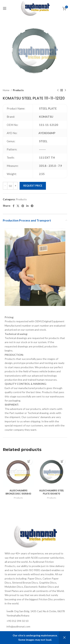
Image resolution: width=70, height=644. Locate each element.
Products (18, 90)
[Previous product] (58, 90)
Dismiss (64, 638)
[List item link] (35, 627)
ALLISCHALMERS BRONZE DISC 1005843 (18, 492)
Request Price (33, 186)
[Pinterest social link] (23, 206)
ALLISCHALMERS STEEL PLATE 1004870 (52, 492)
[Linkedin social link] (27, 206)
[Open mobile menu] (5, 8)
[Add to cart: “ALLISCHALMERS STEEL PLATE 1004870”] (62, 461)
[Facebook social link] (14, 206)
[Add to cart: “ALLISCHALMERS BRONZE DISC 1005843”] (29, 461)
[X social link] (18, 206)
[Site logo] (35, 8)
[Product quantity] (10, 186)
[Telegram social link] (32, 206)
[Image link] (35, 536)
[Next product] (65, 90)
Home (6, 90)
